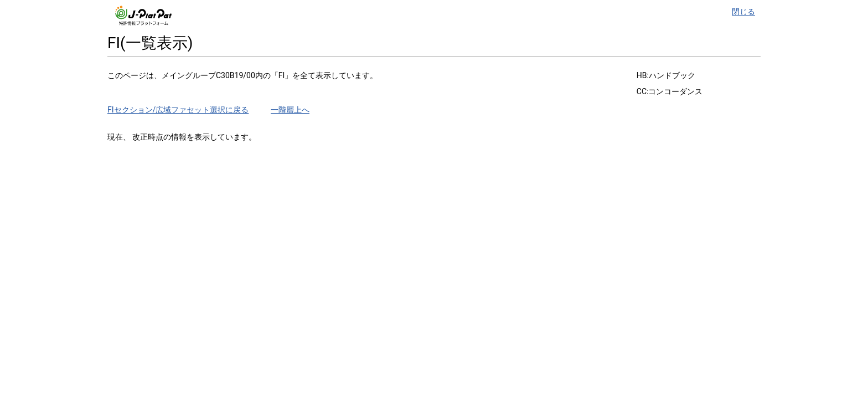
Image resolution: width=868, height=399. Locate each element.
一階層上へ (290, 110)
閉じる (743, 12)
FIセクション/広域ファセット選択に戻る (178, 110)
